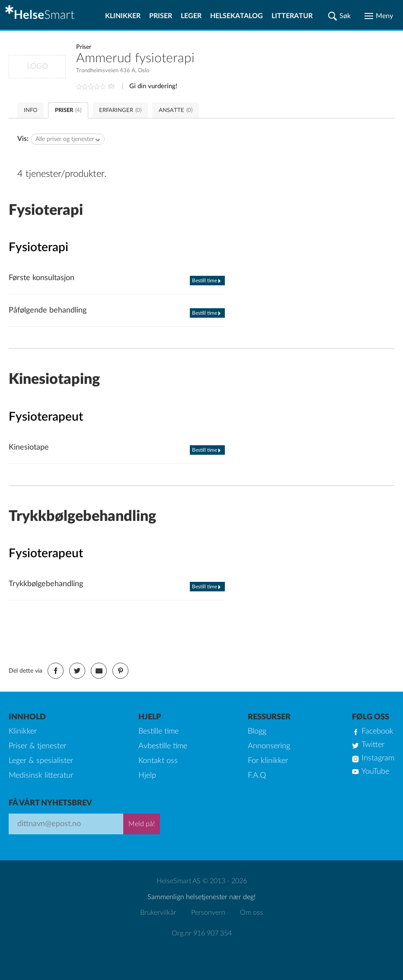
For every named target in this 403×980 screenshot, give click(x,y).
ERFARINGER (120, 110)
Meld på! (142, 824)
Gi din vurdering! (153, 86)
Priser (161, 16)
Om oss (251, 913)
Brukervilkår (158, 913)
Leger (191, 16)
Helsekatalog (237, 16)
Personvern (208, 913)
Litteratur (292, 16)
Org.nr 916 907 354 (202, 933)
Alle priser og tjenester (65, 139)
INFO (30, 110)
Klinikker (123, 16)
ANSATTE (176, 110)
